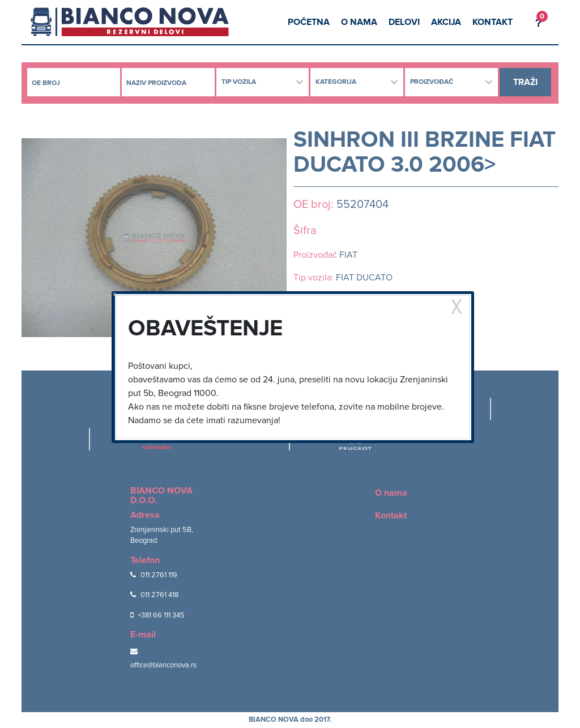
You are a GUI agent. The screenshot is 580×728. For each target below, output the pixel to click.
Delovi (404, 22)
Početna (309, 22)
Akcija (446, 22)
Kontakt (492, 22)
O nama (359, 22)
